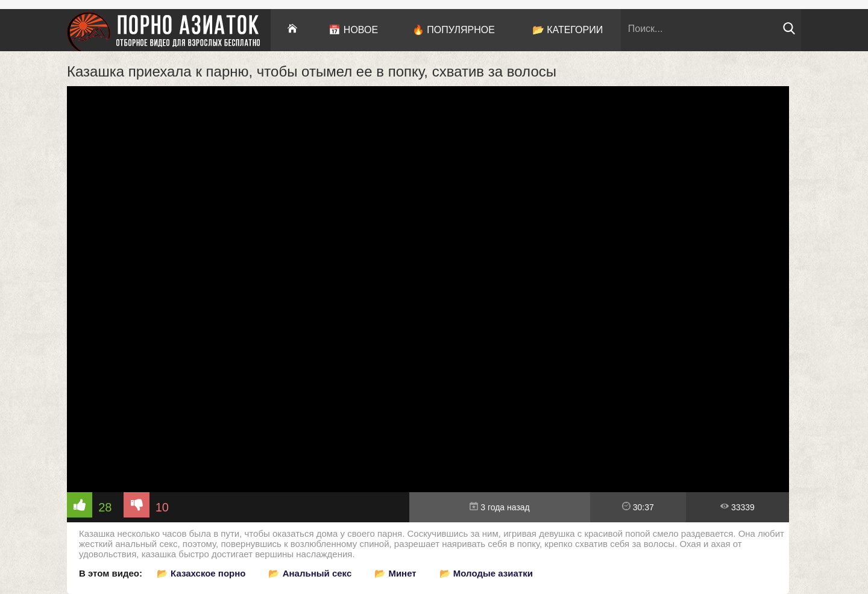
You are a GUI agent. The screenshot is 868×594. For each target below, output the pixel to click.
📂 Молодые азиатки (486, 573)
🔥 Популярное (454, 30)
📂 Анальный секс (310, 573)
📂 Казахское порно (201, 573)
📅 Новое (353, 30)
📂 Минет (395, 573)
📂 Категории (568, 30)
